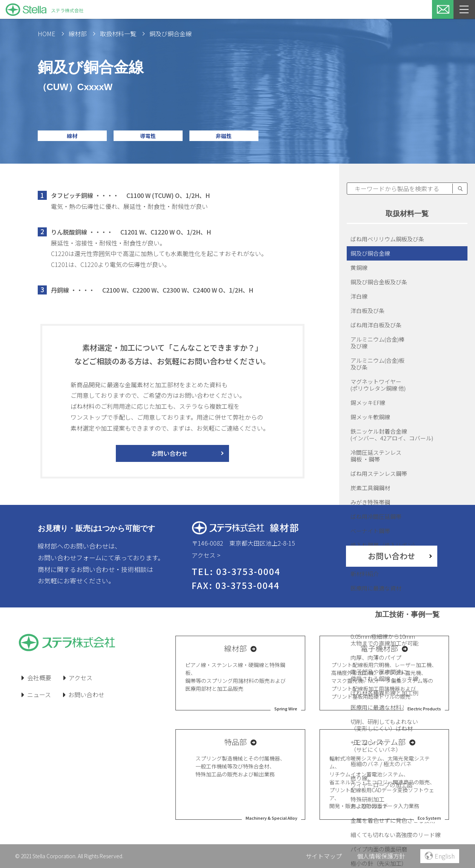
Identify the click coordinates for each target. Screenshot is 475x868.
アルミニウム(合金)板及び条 (377, 364)
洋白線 (359, 296)
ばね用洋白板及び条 (376, 325)
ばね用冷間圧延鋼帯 (376, 516)
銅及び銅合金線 (370, 253)
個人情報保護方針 (381, 856)
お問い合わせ (169, 453)
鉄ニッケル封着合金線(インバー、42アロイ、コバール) (392, 435)
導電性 (148, 136)
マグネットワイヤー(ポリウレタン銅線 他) (378, 385)
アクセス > (206, 555)
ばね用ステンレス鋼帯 (379, 473)
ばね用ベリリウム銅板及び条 (387, 239)
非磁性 (224, 136)
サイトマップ (324, 856)
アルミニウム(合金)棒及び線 (377, 343)
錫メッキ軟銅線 (370, 417)
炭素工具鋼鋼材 (370, 488)
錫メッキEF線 (368, 403)
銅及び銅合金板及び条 (379, 282)
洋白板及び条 (367, 311)
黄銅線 (359, 268)
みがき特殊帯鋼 (370, 502)
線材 (72, 136)
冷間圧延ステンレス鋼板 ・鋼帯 (376, 456)
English (440, 856)
